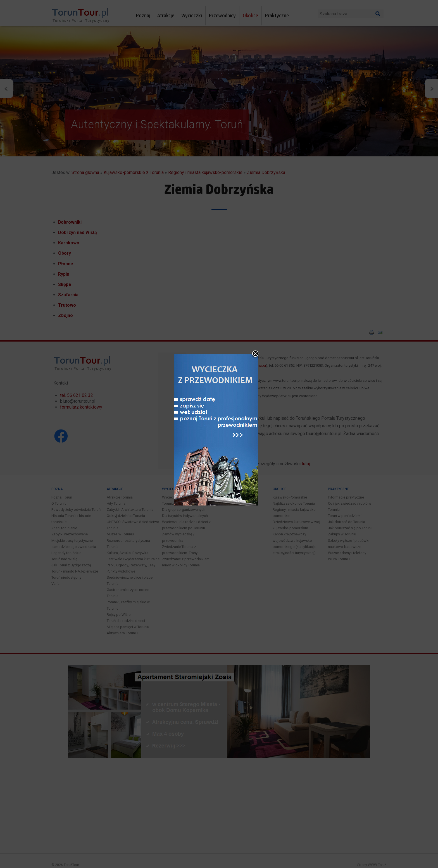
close (255, 345)
